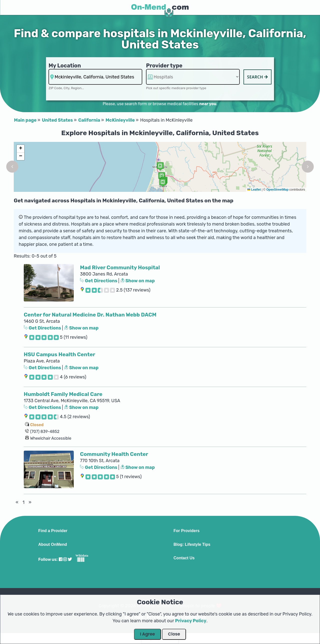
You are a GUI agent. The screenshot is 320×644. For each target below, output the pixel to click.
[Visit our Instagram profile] (65, 559)
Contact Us (184, 558)
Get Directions (99, 281)
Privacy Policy (191, 621)
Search (257, 77)
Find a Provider (53, 531)
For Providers (186, 531)
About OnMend (53, 545)
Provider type (164, 66)
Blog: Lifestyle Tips (192, 545)
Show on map (138, 281)
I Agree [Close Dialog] (147, 634)
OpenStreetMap (277, 190)
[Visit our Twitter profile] (70, 559)
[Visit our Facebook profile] (60, 559)
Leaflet (254, 190)
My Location (65, 66)
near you (208, 104)
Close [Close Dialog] (174, 634)
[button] (12, 167)
